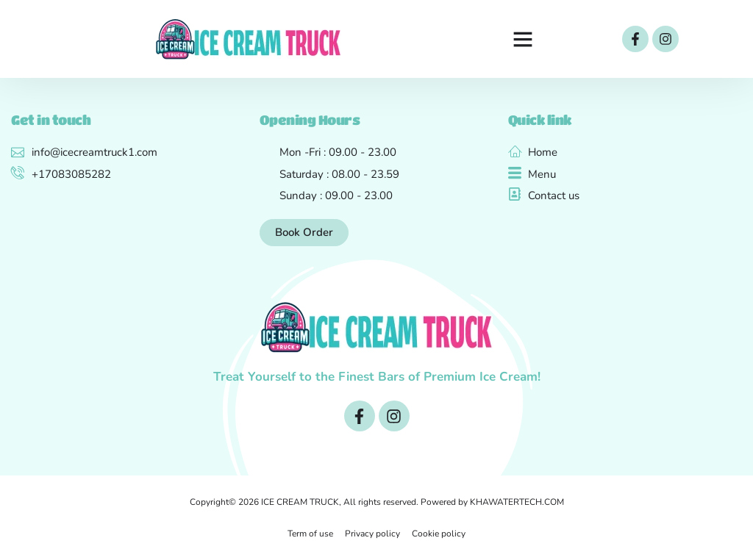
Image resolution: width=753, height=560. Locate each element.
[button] (523, 39)
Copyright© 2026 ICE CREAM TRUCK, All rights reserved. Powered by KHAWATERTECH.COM (377, 502)
